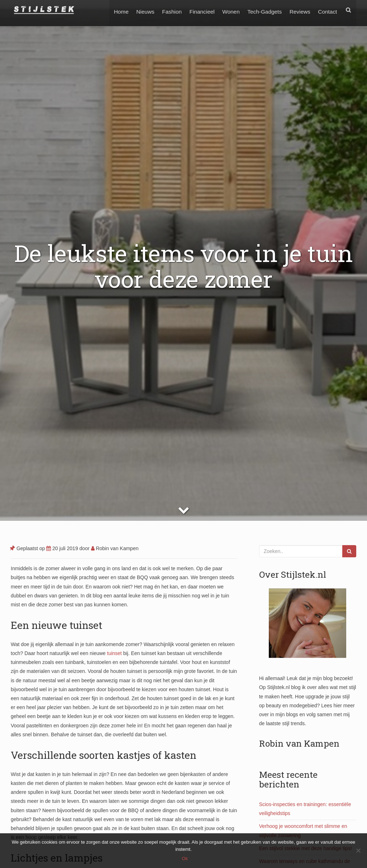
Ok (185, 859)
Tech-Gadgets (262, 10)
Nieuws (139, 10)
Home (114, 10)
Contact (327, 10)
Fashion (166, 10)
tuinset (115, 653)
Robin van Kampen (115, 548)
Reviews (299, 10)
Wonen (228, 10)
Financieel (197, 10)
